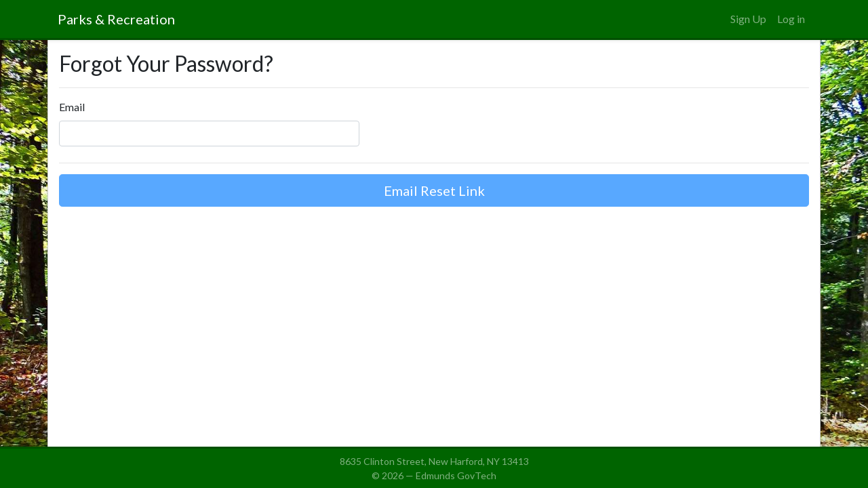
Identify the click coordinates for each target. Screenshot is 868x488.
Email (72, 107)
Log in (791, 19)
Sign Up (748, 19)
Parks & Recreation (116, 19)
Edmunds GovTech (456, 475)
